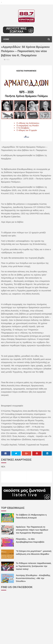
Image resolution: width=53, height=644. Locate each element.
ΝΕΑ (8, 60)
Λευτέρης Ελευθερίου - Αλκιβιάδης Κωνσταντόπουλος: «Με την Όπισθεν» (33, 578)
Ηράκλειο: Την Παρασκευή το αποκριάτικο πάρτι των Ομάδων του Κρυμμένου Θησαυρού (32, 530)
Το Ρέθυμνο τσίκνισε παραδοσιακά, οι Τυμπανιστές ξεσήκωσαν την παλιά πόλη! (34, 566)
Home (6, 39)
